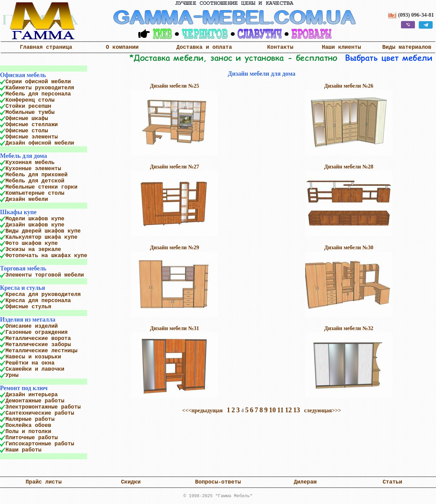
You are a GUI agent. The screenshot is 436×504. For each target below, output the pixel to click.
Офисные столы (27, 131)
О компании (122, 47)
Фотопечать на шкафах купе (46, 256)
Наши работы (24, 450)
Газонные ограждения (36, 332)
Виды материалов (407, 47)
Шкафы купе (18, 212)
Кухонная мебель (30, 163)
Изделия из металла (28, 320)
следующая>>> (323, 410)
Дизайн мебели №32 (349, 328)
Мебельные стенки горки (41, 187)
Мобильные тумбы (30, 113)
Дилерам (305, 482)
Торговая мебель (23, 268)
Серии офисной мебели (38, 82)
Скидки (131, 482)
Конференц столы (30, 100)
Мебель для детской (35, 181)
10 (272, 410)
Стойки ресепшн (28, 106)
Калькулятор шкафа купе (41, 237)
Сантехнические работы (40, 413)
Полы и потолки (28, 432)
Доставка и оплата (204, 47)
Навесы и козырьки (33, 357)
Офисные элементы (32, 137)
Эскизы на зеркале (33, 250)
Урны (12, 375)
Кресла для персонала (38, 301)
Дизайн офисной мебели (40, 143)
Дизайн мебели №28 (349, 167)
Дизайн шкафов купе (35, 225)
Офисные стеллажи (32, 125)
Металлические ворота (38, 339)
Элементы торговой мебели (45, 275)
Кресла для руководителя (43, 295)
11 (281, 410)
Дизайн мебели (27, 199)
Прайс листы (44, 482)
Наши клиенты (341, 47)
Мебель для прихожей (36, 175)
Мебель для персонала (38, 94)
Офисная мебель (23, 75)
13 (297, 410)
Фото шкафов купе (32, 243)
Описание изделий (32, 326)
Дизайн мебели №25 (174, 86)
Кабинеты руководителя (40, 88)
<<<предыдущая (203, 410)
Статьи (392, 482)
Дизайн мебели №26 (349, 86)
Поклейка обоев (28, 426)
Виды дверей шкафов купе (43, 231)
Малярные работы (30, 419)
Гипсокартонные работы (40, 444)
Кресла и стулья (22, 288)
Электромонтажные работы (43, 407)
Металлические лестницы (41, 351)
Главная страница (46, 47)
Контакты (280, 47)
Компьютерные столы (35, 193)
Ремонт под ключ (24, 388)
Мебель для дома (24, 156)
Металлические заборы (38, 345)
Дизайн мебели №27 (174, 167)
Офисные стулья (28, 307)
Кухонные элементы (33, 169)
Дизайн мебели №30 (349, 247)
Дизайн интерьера (32, 395)
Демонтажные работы (35, 401)
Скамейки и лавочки (35, 369)
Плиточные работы (32, 438)
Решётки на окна (30, 363)
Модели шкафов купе (35, 219)
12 (289, 410)
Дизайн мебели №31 (174, 328)
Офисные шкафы (27, 119)
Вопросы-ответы (218, 482)
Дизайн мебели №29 (174, 247)
